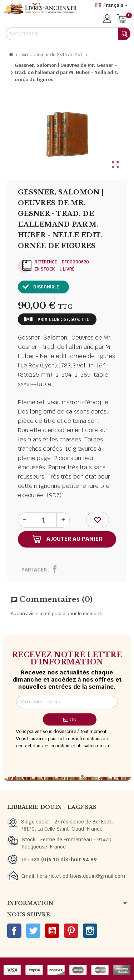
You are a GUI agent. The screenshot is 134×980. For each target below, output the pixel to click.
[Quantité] (44, 520)
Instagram (90, 931)
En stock (45, 269)
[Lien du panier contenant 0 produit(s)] (122, 19)
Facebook (14, 931)
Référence (46, 262)
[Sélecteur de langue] (111, 5)
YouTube (52, 931)
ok (70, 719)
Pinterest (71, 931)
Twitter (33, 931)
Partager (34, 570)
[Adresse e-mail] (67, 702)
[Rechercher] (68, 34)
